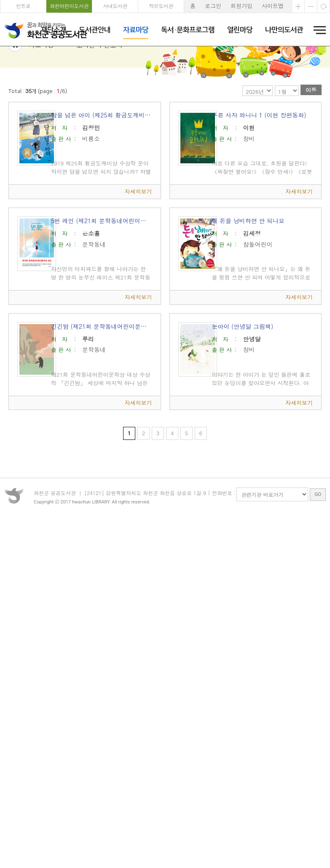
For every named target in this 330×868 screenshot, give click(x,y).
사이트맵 (273, 6)
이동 (311, 134)
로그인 (213, 6)
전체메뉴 (317, 30)
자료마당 (136, 30)
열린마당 (240, 30)
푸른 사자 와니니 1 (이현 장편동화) (259, 159)
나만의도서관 (284, 30)
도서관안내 (95, 30)
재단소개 (54, 30)
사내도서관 (115, 6)
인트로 (23, 6)
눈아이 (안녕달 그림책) (242, 370)
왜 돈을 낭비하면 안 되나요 (248, 264)
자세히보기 (138, 236)
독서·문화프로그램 (188, 30)
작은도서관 (161, 6)
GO (318, 546)
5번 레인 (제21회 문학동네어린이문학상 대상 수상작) (102, 264)
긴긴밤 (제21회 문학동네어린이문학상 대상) (102, 370)
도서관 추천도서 (99, 89)
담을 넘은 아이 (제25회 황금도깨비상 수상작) (102, 159)
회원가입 (241, 6)
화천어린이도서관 (69, 6)
